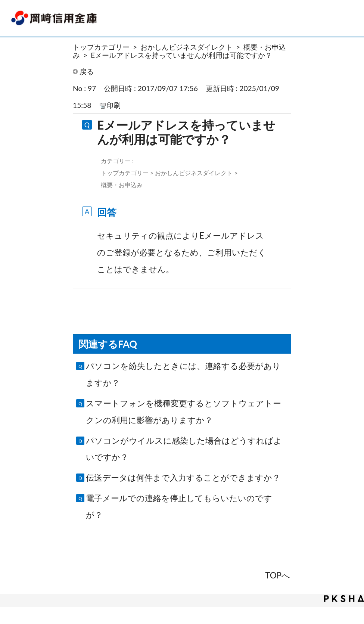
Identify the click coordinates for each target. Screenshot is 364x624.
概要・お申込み (122, 185)
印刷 (113, 105)
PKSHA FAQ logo (344, 599)
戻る (87, 72)
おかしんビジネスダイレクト (186, 47)
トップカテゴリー (101, 47)
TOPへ (278, 575)
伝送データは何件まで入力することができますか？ (183, 477)
